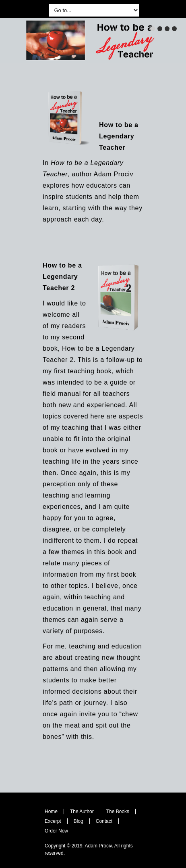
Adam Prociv (98, 846)
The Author (82, 812)
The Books (118, 812)
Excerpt (53, 821)
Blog (79, 821)
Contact (104, 821)
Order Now (56, 831)
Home (51, 812)
